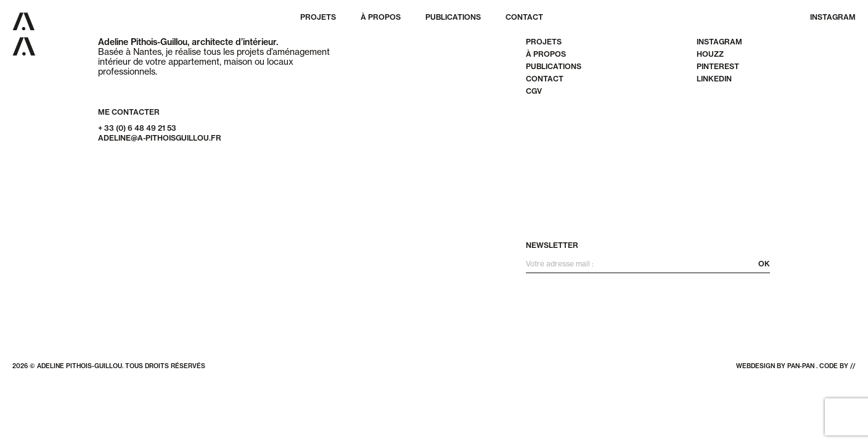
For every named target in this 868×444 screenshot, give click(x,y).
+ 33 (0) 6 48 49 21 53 (137, 128)
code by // (837, 366)
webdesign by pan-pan (775, 366)
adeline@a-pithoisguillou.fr (160, 138)
